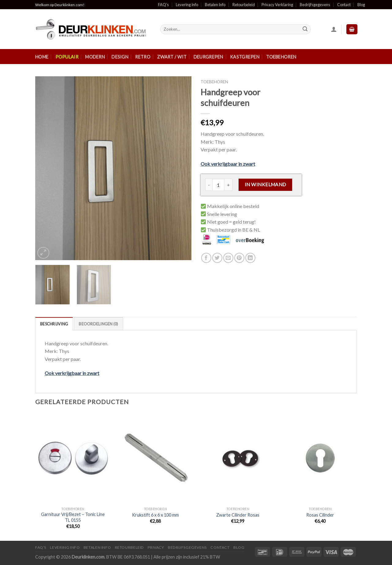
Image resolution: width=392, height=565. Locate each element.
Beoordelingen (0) (98, 324)
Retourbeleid (244, 5)
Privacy (156, 547)
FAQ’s (163, 5)
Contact (344, 5)
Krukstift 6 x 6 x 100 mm (155, 515)
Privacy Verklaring (277, 5)
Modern (95, 57)
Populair (67, 57)
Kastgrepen (245, 57)
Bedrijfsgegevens (315, 5)
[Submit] (305, 29)
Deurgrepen (208, 57)
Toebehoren (281, 57)
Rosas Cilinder (320, 515)
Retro (143, 57)
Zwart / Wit (172, 57)
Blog (361, 5)
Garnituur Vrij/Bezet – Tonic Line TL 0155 (73, 517)
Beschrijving (54, 324)
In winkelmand (266, 184)
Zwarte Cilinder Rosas (238, 515)
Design (120, 57)
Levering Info (187, 5)
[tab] (54, 324)
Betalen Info (215, 5)
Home (42, 57)
